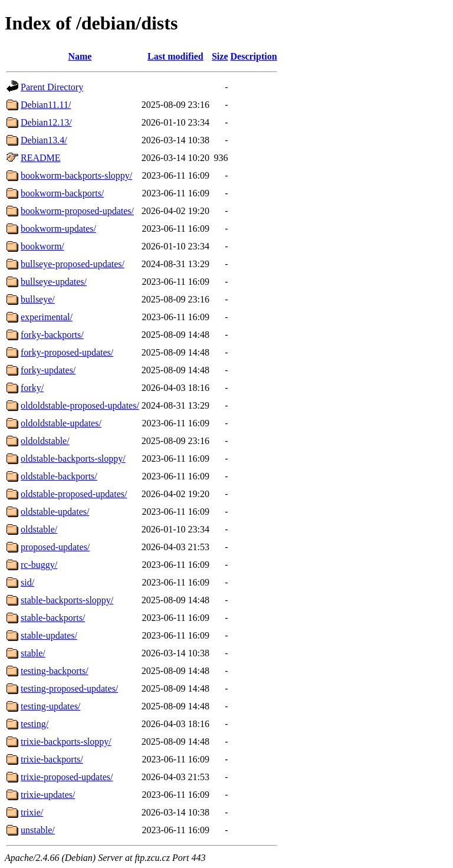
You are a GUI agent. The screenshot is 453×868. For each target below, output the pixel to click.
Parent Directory (52, 87)
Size (220, 56)
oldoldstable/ (45, 441)
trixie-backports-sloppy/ (66, 742)
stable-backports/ (53, 618)
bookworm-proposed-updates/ (77, 211)
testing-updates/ (50, 706)
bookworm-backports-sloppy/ (76, 175)
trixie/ (32, 812)
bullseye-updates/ (54, 282)
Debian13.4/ (44, 140)
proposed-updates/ (55, 547)
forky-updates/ (48, 370)
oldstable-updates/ (55, 512)
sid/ (27, 582)
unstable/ (38, 830)
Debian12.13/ (46, 122)
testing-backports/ (55, 671)
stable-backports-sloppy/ (67, 600)
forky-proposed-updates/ (67, 352)
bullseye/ (38, 299)
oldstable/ (39, 529)
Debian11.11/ (46, 105)
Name (80, 56)
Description (254, 56)
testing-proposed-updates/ (69, 688)
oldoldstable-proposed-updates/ (80, 405)
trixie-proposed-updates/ (67, 777)
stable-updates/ (49, 635)
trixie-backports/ (52, 759)
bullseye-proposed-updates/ (73, 264)
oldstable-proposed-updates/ (74, 494)
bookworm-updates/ (58, 228)
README (41, 158)
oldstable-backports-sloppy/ (73, 458)
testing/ (35, 724)
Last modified (175, 56)
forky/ (32, 388)
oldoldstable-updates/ (61, 423)
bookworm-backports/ (62, 193)
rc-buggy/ (39, 565)
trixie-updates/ (48, 795)
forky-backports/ (52, 335)
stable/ (33, 653)
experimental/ (47, 317)
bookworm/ (42, 246)
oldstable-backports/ (59, 476)
